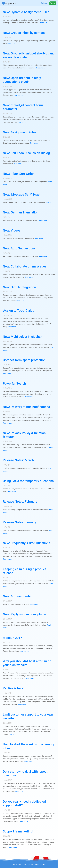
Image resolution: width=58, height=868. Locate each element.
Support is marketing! (18, 831)
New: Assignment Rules (20, 132)
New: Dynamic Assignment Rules (26, 12)
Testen (53, 3)
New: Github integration (19, 287)
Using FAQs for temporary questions (28, 481)
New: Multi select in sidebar (22, 337)
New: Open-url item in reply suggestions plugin (22, 80)
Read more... (44, 23)
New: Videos (12, 230)
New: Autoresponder (17, 596)
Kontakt (17, 865)
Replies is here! (14, 688)
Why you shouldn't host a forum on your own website (27, 663)
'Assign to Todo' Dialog (19, 311)
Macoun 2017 (13, 638)
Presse (31, 865)
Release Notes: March (18, 460)
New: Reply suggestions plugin (24, 614)
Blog (24, 865)
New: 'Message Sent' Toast (22, 194)
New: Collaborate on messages (25, 266)
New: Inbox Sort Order (18, 174)
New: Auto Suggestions (19, 248)
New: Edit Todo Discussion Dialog (26, 153)
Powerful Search (14, 383)
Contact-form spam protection (24, 360)
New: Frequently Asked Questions (26, 543)
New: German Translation (21, 212)
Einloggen (44, 3)
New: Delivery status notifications (26, 407)
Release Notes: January (19, 522)
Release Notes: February (20, 502)
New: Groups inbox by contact (24, 33)
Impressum (40, 865)
